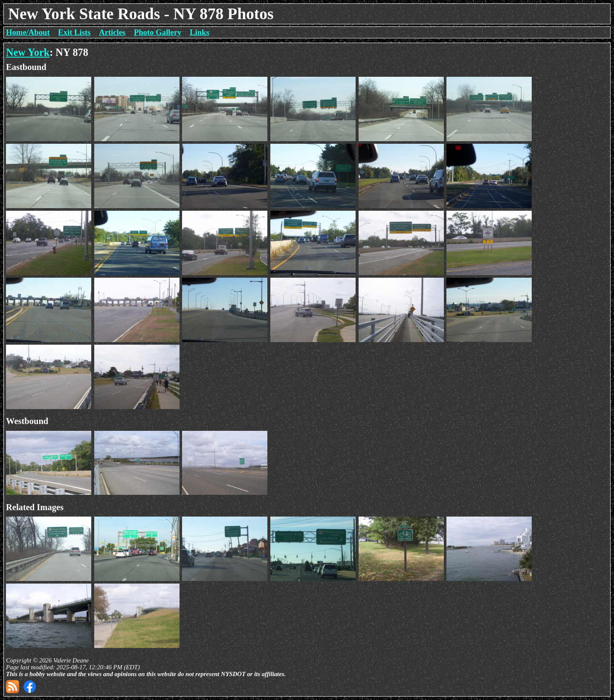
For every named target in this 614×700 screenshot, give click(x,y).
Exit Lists (74, 32)
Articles (112, 32)
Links (200, 32)
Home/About (28, 32)
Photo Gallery (158, 32)
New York (28, 52)
